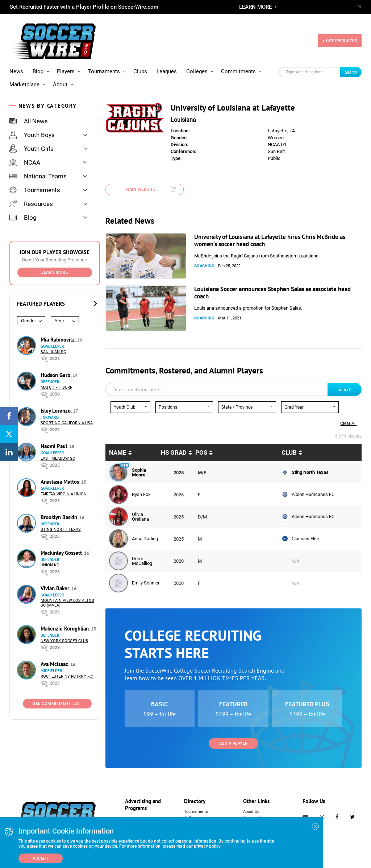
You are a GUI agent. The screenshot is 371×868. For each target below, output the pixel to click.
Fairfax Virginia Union (64, 494)
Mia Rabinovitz (58, 340)
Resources (31, 204)
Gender (28, 321)
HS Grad (174, 452)
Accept (41, 858)
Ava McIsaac (55, 664)
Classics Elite (305, 539)
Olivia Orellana (140, 517)
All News (29, 121)
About (60, 84)
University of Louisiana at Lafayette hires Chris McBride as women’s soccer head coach (270, 240)
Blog (38, 71)
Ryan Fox (141, 494)
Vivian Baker (56, 588)
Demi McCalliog (142, 561)
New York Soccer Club (64, 641)
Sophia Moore (139, 472)
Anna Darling (145, 539)
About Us (251, 812)
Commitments (238, 71)
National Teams (38, 176)
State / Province (237, 407)
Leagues (167, 71)
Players (66, 71)
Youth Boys (32, 135)
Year (59, 321)
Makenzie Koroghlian (65, 629)
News (16, 71)
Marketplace (24, 84)
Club (289, 452)
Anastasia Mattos (61, 482)
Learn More (55, 272)
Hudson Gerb (56, 375)
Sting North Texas (61, 530)
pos (201, 452)
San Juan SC (53, 352)
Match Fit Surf (56, 387)
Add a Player (234, 743)
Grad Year (294, 407)
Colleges (197, 71)
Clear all (348, 423)
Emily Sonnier (146, 583)
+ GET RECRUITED (340, 41)
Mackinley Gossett (62, 553)
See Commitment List (57, 704)
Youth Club (125, 407)
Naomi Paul (55, 446)
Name (118, 452)
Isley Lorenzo (56, 411)
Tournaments (104, 71)
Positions (168, 407)
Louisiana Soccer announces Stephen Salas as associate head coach (272, 293)
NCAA (25, 162)
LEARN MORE (255, 7)
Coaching (204, 266)
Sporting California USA (67, 423)
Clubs (140, 71)
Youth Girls (32, 149)
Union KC (50, 565)
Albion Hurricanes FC (313, 494)
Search (351, 72)
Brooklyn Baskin (60, 517)
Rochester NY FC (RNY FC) (67, 676)
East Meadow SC (58, 458)
